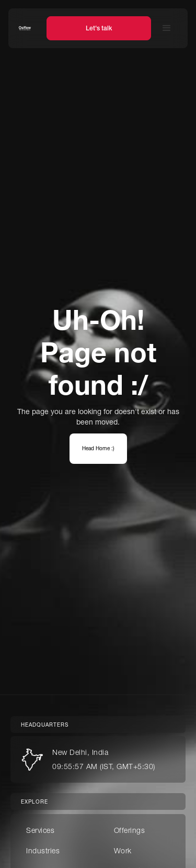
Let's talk (99, 28)
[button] (167, 28)
